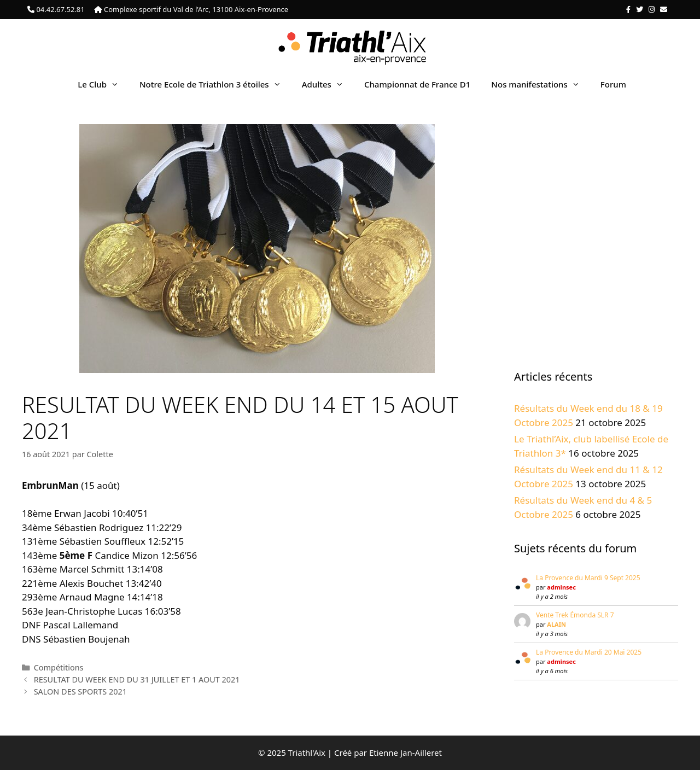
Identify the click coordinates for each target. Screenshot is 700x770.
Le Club (103, 84)
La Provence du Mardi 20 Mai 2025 (589, 652)
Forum (613, 84)
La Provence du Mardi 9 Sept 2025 (588, 578)
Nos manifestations (540, 84)
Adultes (328, 84)
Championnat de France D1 (417, 84)
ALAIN (556, 624)
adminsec (561, 587)
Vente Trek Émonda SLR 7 (575, 615)
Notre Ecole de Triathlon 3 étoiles (215, 84)
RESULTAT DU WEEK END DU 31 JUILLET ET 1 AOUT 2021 (137, 679)
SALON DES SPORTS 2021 (80, 692)
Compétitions (59, 667)
